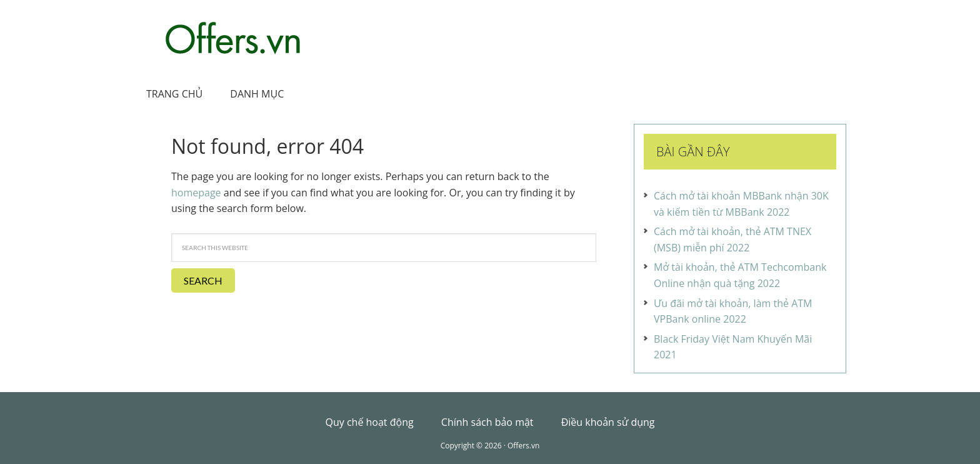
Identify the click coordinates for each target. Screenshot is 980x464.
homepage (196, 193)
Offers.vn (234, 38)
